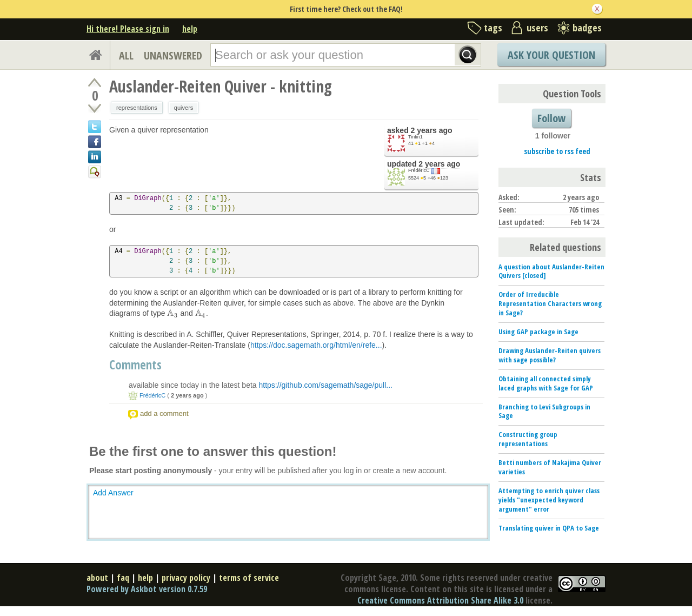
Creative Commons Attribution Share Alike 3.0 (440, 600)
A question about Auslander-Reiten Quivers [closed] (551, 271)
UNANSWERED (173, 55)
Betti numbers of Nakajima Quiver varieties (550, 467)
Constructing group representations (528, 439)
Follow (551, 118)
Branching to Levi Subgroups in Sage (544, 411)
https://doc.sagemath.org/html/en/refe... (316, 345)
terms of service (249, 578)
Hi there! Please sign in (128, 29)
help (190, 29)
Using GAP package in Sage (538, 332)
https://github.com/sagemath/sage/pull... (326, 385)
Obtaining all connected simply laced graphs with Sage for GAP (546, 383)
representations (137, 108)
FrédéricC (419, 170)
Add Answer (113, 493)
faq (123, 578)
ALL (126, 55)
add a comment (164, 413)
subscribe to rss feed (557, 151)
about (97, 578)
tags (493, 28)
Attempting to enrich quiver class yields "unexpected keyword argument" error (549, 500)
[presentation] (172, 313)
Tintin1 (415, 137)
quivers (184, 108)
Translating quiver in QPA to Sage (549, 528)
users (537, 28)
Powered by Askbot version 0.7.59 (147, 589)
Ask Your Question (551, 55)
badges (587, 28)
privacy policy (186, 578)
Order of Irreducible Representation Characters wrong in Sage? (550, 303)
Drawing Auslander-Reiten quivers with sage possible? (550, 355)
